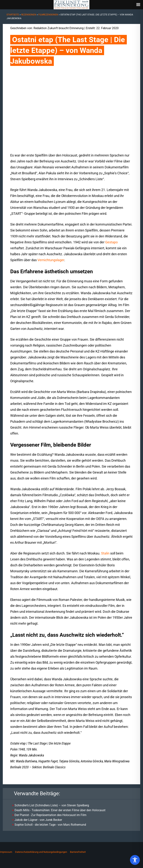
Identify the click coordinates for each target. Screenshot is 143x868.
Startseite (13, 15)
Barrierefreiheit (78, 852)
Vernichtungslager (51, 260)
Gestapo (111, 242)
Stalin (105, 553)
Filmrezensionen (48, 15)
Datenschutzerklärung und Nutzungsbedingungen (41, 852)
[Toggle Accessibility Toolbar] (135, 860)
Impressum (6, 852)
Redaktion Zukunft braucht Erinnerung (59, 28)
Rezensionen (29, 15)
